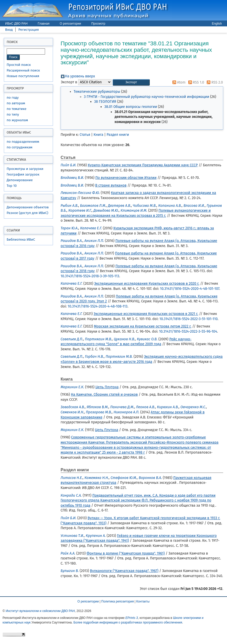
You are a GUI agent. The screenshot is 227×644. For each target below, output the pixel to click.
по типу (13, 114)
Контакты (143, 601)
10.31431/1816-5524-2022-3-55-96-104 (188, 331)
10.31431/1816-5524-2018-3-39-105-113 (90, 276)
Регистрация (29, 30)
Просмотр (98, 24)
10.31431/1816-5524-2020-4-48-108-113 (98, 306)
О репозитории (70, 24)
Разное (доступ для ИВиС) (27, 213)
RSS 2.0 (214, 82)
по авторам (16, 103)
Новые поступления (23, 76)
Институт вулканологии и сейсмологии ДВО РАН (40, 611)
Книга (99, 135)
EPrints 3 (132, 618)
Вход (9, 30)
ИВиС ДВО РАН (16, 24)
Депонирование (20, 180)
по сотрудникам (20, 147)
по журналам (17, 120)
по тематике (17, 109)
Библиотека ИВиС (21, 239)
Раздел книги (118, 135)
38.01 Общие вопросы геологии (131, 107)
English (217, 24)
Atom (178, 82)
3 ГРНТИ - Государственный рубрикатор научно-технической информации (147, 97)
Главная (44, 24)
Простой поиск (19, 65)
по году (13, 98)
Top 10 (12, 186)
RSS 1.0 (195, 82)
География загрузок (23, 174)
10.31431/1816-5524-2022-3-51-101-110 (188, 319)
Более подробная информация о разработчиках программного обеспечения (128, 622)
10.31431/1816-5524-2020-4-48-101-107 (190, 289)
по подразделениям (23, 142)
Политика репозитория (118, 601)
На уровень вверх (80, 76)
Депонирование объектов (28, 207)
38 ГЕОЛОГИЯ (105, 102)
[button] (131, 82)
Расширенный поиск (23, 70)
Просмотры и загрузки (25, 169)
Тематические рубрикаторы (97, 92)
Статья (85, 135)
